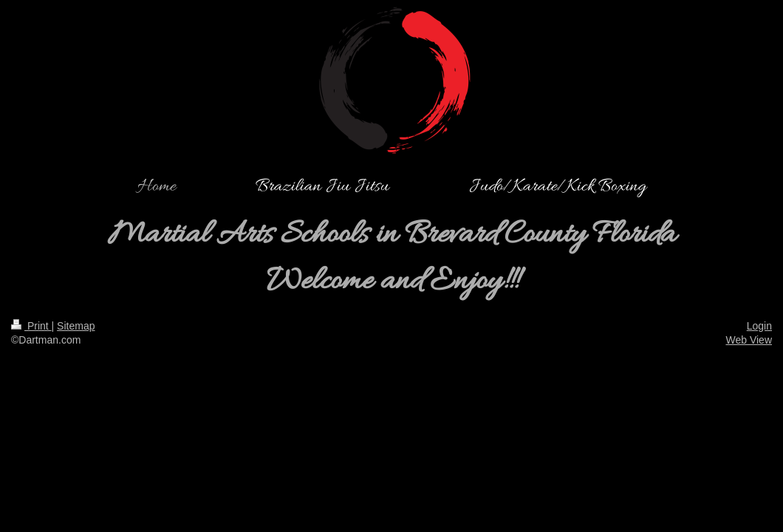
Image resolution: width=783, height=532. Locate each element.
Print (31, 326)
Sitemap (76, 326)
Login (759, 326)
